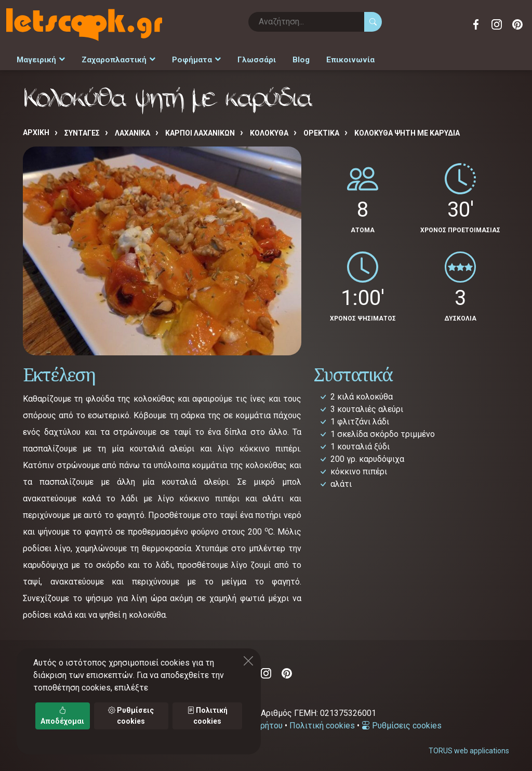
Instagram (497, 24)
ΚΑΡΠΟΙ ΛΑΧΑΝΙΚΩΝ (200, 130)
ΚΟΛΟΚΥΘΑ (269, 130)
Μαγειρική (40, 58)
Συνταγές (82, 130)
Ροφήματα (189, 58)
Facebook (476, 24)
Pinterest (517, 24)
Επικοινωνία (336, 58)
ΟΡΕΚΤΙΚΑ (321, 130)
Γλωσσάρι (247, 58)
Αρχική (36, 130)
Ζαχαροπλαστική (114, 58)
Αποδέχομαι (62, 716)
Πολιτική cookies (322, 723)
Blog (289, 58)
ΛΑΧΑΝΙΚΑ (132, 130)
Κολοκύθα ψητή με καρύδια (407, 130)
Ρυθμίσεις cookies (402, 723)
